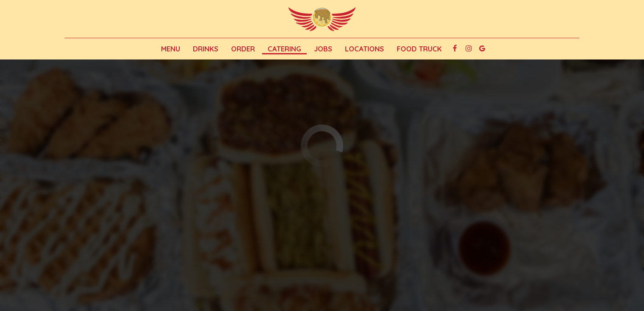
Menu (171, 49)
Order (243, 49)
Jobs (323, 49)
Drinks (206, 49)
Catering (284, 49)
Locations (364, 49)
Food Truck (419, 49)
